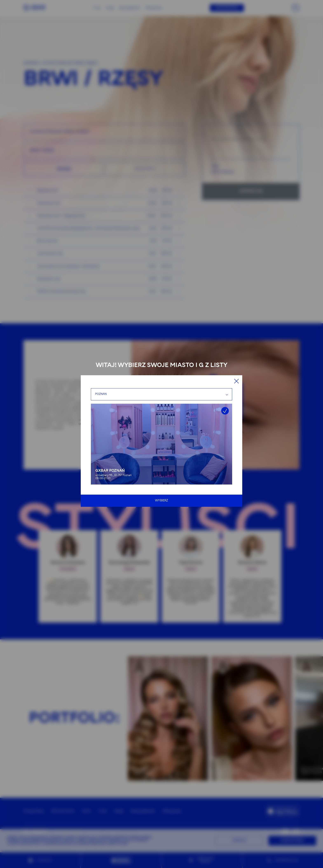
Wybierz (161, 501)
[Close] (236, 381)
